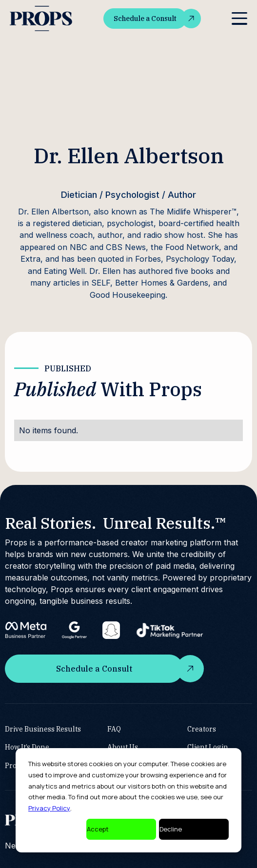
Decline (171, 829)
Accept (98, 829)
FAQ (114, 728)
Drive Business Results (43, 728)
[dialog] (128, 800)
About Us (123, 747)
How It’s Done (27, 747)
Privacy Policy (49, 808)
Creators (202, 728)
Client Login (208, 747)
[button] (239, 19)
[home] (41, 19)
